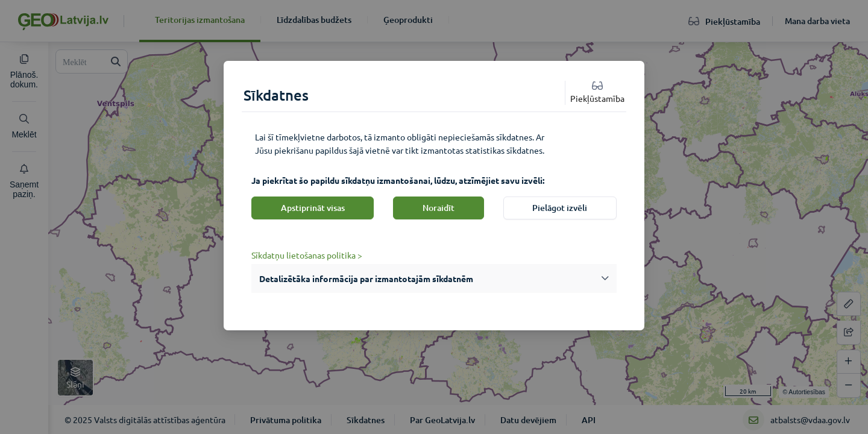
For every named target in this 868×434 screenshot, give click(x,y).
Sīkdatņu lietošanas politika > (307, 255)
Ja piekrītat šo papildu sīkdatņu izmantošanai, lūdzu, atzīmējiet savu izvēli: (398, 180)
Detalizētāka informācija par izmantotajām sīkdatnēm (366, 278)
